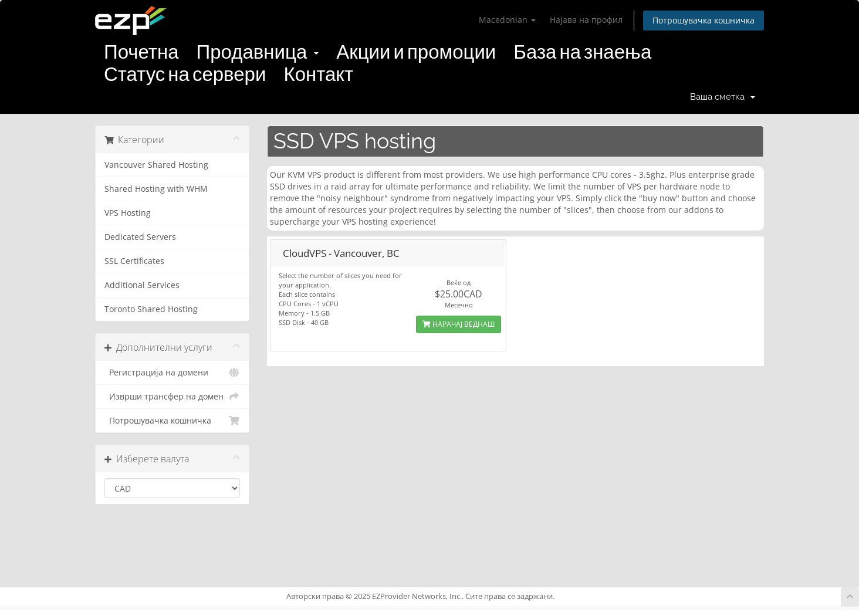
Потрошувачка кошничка (704, 20)
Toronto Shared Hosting (151, 309)
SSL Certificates (134, 261)
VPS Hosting (128, 213)
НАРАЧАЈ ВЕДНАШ (459, 324)
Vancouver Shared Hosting (156, 165)
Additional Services (142, 285)
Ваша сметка (723, 97)
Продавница (258, 52)
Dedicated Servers (140, 237)
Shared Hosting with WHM (156, 189)
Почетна (141, 52)
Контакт (318, 75)
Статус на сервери (185, 75)
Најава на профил (586, 20)
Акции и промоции (416, 52)
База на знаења (582, 52)
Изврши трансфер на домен (172, 397)
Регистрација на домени (172, 373)
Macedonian (507, 20)
